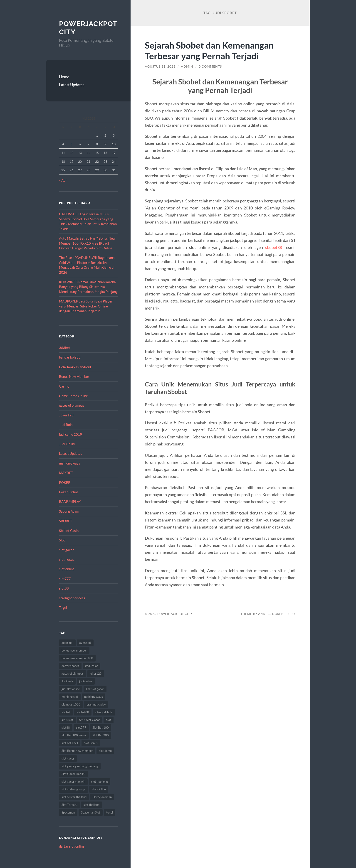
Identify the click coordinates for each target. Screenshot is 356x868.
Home (64, 77)
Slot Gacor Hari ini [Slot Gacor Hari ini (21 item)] (73, 774)
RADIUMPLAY (70, 502)
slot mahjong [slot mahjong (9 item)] (100, 782)
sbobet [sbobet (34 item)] (66, 712)
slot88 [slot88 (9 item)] (66, 728)
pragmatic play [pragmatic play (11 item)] (96, 704)
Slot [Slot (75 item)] (109, 720)
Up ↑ (292, 614)
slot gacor (66, 550)
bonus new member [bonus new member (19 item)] (74, 650)
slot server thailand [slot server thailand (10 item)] (74, 797)
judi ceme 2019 (70, 434)
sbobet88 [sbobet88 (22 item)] (83, 712)
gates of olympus (72, 405)
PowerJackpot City (175, 614)
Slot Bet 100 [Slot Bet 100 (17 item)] (101, 728)
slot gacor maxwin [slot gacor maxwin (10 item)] (73, 782)
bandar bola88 (70, 357)
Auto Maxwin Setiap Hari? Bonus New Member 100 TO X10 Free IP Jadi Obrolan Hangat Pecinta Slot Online (87, 243)
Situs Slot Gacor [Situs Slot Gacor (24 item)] (90, 720)
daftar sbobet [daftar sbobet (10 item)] (70, 666)
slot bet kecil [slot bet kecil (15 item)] (70, 743)
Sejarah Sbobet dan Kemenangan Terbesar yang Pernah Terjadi (209, 50)
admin (187, 66)
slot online (67, 569)
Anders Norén (271, 614)
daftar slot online (72, 846)
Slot (62, 540)
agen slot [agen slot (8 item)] (85, 643)
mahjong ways (70, 463)
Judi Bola (66, 425)
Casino (64, 386)
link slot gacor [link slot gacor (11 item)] (95, 689)
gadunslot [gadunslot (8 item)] (91, 666)
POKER (65, 482)
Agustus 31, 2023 (160, 66)
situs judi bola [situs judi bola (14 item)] (104, 712)
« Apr (63, 180)
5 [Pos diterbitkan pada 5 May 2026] (72, 144)
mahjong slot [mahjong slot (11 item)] (70, 697)
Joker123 (66, 415)
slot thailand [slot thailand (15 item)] (91, 805)
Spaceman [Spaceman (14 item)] (68, 812)
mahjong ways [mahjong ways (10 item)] (94, 697)
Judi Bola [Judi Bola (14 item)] (67, 681)
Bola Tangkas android (75, 367)
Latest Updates (72, 85)
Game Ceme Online (73, 396)
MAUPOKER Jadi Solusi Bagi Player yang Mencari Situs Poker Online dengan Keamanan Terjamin (86, 306)
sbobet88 (274, 247)
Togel (63, 607)
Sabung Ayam (69, 511)
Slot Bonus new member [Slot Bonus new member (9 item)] (77, 751)
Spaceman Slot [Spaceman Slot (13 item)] (91, 812)
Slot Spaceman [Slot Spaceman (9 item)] (102, 797)
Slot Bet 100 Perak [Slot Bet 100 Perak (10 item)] (74, 735)
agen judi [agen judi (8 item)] (67, 643)
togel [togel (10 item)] (110, 812)
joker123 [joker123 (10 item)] (96, 674)
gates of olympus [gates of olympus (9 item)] (73, 674)
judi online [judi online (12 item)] (86, 681)
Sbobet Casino (70, 531)
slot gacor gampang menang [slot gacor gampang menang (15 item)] (80, 766)
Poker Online (69, 492)
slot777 (65, 579)
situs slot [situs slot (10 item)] (67, 720)
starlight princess (72, 598)
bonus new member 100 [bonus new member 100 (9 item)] (77, 658)
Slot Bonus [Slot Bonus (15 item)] (91, 743)
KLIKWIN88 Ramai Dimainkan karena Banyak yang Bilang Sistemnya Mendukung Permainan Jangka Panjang (88, 287)
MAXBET (66, 473)
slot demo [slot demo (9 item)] (105, 751)
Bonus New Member (74, 376)
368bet (65, 348)
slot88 (64, 588)
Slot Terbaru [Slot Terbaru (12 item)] (69, 805)
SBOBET (66, 521)
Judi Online (67, 444)
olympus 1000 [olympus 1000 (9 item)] (71, 704)
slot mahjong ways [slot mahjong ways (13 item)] (74, 789)
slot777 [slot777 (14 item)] (81, 728)
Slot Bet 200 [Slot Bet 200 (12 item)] (101, 735)
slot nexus (67, 559)
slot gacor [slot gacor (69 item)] (68, 758)
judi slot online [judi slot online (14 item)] (71, 689)
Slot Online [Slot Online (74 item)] (99, 789)
